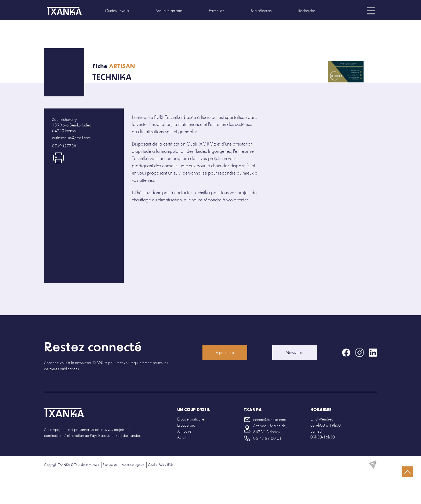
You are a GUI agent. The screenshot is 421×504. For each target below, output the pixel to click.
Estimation (217, 11)
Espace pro (225, 352)
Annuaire (184, 431)
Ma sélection (261, 11)
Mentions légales (133, 465)
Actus (181, 437)
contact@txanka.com (269, 420)
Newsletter (295, 352)
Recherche (307, 11)
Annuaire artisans (169, 11)
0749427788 (64, 146)
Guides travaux (117, 11)
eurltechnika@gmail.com (71, 138)
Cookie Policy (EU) (160, 465)
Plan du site (110, 465)
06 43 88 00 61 (267, 438)
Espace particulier (191, 419)
